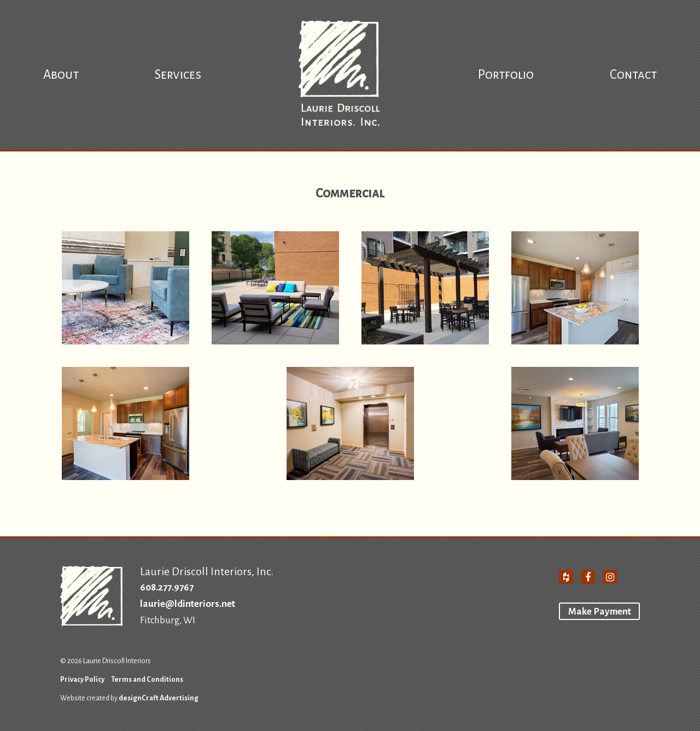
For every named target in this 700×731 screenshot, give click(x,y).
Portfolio (506, 75)
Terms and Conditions (147, 680)
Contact (633, 75)
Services (178, 75)
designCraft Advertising (159, 698)
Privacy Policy (82, 680)
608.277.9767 (167, 587)
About (61, 75)
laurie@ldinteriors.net (188, 604)
